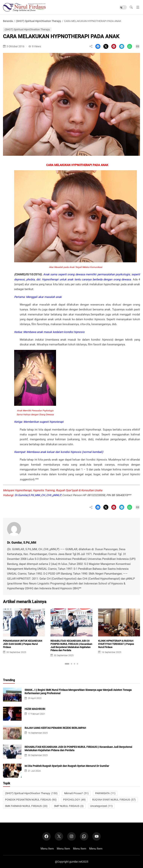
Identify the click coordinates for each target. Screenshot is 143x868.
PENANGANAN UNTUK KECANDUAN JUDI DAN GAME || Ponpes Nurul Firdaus (23, 644)
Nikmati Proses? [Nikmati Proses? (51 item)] (76, 793)
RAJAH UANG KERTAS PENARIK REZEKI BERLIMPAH (55, 728)
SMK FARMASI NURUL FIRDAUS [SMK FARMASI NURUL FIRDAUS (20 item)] (26, 806)
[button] (131, 7)
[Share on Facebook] (98, 46)
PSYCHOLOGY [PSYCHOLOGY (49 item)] (74, 800)
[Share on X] (106, 46)
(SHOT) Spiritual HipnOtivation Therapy (38, 21)
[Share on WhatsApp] (130, 46)
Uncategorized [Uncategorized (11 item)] (101, 806)
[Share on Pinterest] (114, 46)
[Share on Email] (138, 46)
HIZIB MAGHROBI (35, 709)
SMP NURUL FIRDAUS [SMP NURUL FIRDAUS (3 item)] (69, 806)
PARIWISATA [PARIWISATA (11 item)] (105, 793)
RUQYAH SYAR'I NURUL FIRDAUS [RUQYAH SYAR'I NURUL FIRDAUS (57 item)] (114, 800)
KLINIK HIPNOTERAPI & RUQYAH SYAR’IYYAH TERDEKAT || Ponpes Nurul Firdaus (116, 644)
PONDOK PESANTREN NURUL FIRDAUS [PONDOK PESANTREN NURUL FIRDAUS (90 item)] (31, 800)
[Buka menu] (138, 7)
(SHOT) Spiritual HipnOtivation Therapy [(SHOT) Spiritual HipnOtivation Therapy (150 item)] (31, 793)
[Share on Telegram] (122, 46)
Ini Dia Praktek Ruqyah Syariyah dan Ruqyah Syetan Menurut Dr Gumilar (67, 766)
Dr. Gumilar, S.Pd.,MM (22, 543)
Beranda (8, 21)
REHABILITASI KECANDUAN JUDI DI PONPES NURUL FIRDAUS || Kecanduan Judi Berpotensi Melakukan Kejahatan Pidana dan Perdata (71, 646)
